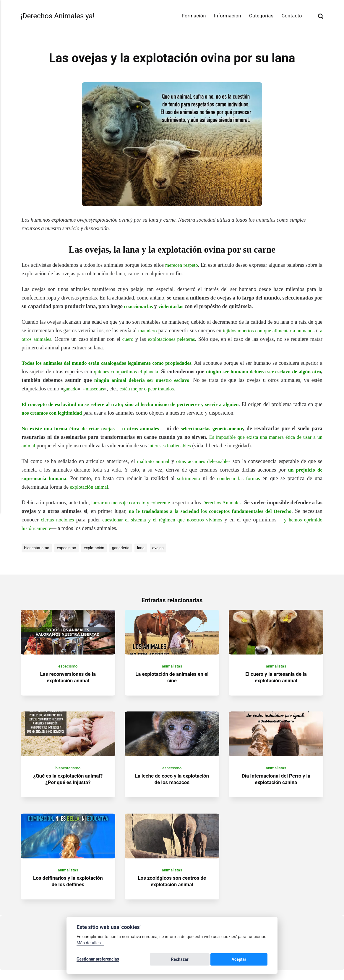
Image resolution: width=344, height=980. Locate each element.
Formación (194, 16)
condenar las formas (239, 478)
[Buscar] (321, 16)
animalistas (172, 669)
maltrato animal (152, 461)
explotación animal (90, 487)
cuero (133, 339)
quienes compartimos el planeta (151, 372)
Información (228, 16)
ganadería (127, 548)
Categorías (261, 16)
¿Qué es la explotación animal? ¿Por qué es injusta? (68, 786)
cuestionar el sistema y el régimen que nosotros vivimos (185, 520)
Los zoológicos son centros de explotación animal (172, 891)
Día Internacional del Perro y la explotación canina (276, 786)
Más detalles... (90, 944)
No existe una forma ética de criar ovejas (69, 428)
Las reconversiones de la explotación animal (68, 681)
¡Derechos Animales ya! (60, 16)
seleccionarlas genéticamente (214, 428)
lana (148, 548)
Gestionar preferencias (98, 960)
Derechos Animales (228, 503)
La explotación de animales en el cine (172, 681)
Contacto (292, 16)
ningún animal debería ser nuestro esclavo (172, 380)
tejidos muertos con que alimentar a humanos (273, 331)
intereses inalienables (172, 446)
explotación (99, 548)
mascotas (115, 389)
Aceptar (254, 960)
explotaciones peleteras (177, 339)
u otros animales (142, 428)
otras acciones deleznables (204, 461)
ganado (90, 389)
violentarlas (174, 306)
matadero (148, 331)
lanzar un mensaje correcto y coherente (133, 503)
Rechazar (223, 960)
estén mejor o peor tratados (170, 389)
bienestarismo (38, 548)
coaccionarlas (140, 306)
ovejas (166, 548)
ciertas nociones (79, 520)
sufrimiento (189, 478)
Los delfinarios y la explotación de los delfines (68, 891)
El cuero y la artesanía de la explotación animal (276, 681)
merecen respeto (184, 265)
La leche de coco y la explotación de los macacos (172, 786)
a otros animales (43, 339)
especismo (69, 548)
